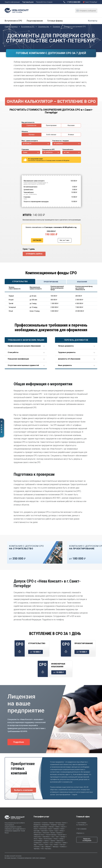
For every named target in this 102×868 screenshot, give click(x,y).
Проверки (57, 27)
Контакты (93, 21)
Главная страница (11, 27)
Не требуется (58, 144)
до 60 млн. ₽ (27, 144)
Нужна (25, 152)
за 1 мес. (67, 152)
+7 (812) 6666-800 (81, 829)
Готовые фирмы (55, 21)
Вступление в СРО (13, 21)
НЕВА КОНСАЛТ (11, 856)
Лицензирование (35, 21)
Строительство (44, 27)
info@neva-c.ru (80, 833)
